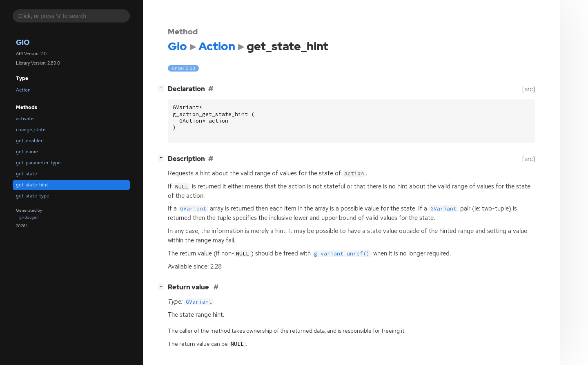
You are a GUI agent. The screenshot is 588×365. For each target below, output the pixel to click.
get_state (27, 174)
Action (23, 90)
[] (163, 88)
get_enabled (30, 141)
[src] (529, 89)
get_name (27, 152)
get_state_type (33, 196)
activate (25, 119)
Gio (23, 42)
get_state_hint (32, 185)
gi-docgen (29, 217)
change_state (31, 130)
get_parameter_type (38, 163)
